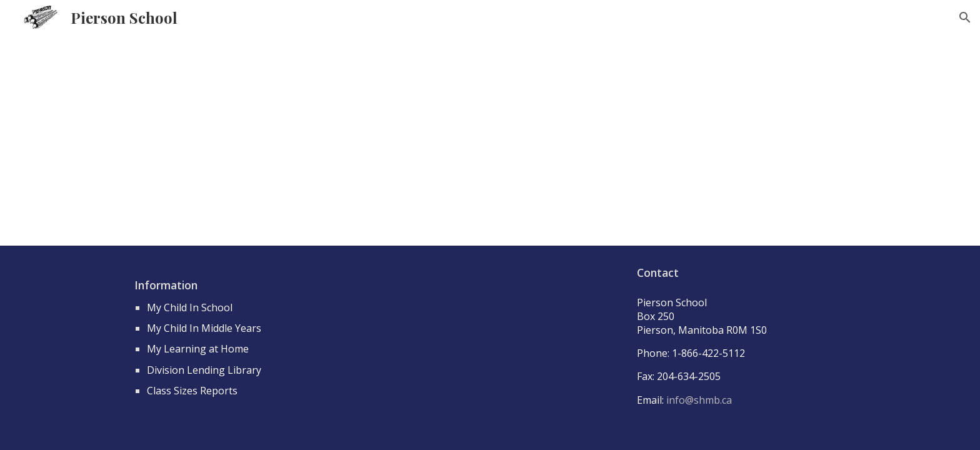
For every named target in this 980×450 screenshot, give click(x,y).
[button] (965, 17)
